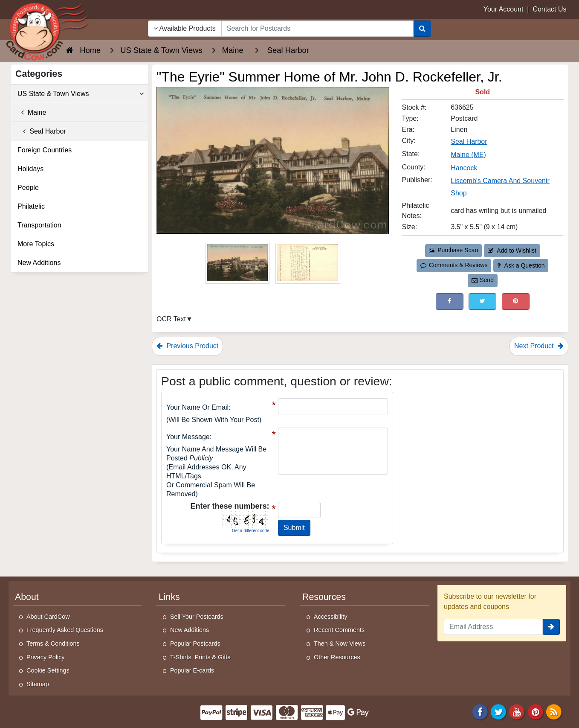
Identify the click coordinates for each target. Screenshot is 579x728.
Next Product (539, 346)
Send (483, 280)
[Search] (422, 29)
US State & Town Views (81, 94)
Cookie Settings (48, 670)
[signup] (551, 627)
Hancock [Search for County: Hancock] (464, 168)
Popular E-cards (192, 670)
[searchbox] (317, 29)
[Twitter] (498, 712)
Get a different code (251, 531)
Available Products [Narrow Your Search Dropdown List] (185, 28)
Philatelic (31, 206)
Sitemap (38, 684)
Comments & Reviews (454, 265)
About (27, 597)
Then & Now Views (340, 644)
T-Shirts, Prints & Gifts (200, 657)
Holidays (30, 169)
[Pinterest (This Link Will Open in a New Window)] (516, 301)
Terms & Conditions (53, 644)
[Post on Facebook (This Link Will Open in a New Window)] (450, 301)
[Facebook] (480, 712)
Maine (32, 112)
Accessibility (330, 617)
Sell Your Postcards (197, 617)
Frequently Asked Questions (65, 630)
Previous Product (187, 346)
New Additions (39, 263)
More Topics (36, 244)
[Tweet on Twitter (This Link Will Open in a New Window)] (482, 301)
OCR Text (171, 319)
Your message (188, 437)
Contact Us (549, 9)
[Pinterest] (536, 712)
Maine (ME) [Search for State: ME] (468, 155)
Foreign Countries (45, 150)
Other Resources (337, 657)
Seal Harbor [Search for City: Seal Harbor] (469, 141)
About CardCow (48, 617)
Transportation (39, 225)
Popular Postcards (195, 644)
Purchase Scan (454, 250)
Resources (324, 597)
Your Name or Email (197, 407)
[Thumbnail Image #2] (308, 266)
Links (169, 597)
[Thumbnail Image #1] (238, 266)
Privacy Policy (46, 657)
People (28, 188)
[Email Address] (493, 627)
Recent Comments (339, 630)
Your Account (504, 9)
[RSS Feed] (554, 712)
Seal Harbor (42, 131)
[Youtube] (517, 712)
